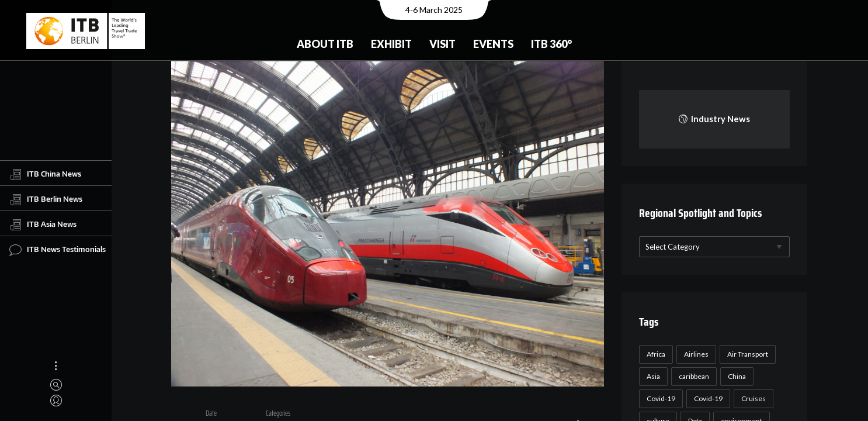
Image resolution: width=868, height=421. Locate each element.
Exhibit (391, 44)
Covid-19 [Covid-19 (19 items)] (707, 398)
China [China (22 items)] (736, 376)
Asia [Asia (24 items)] (652, 376)
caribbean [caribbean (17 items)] (693, 376)
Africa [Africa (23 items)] (655, 354)
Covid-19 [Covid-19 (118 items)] (660, 398)
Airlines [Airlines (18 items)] (695, 354)
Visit (442, 44)
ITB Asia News (43, 225)
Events (493, 44)
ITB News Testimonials (58, 250)
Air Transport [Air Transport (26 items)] (747, 354)
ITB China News (45, 174)
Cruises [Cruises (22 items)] (752, 398)
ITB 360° (551, 44)
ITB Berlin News (46, 199)
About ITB (325, 44)
